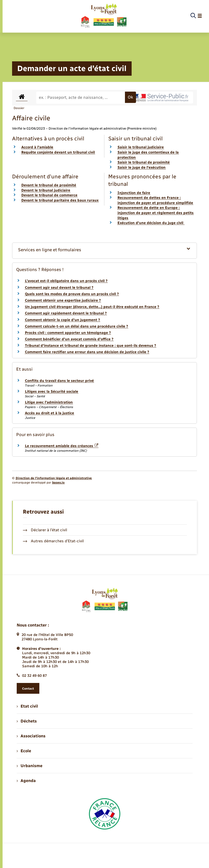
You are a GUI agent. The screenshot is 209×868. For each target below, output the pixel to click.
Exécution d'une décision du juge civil (151, 223)
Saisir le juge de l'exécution (142, 167)
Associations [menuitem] (31, 736)
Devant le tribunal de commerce (49, 195)
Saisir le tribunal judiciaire (141, 147)
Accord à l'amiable (37, 147)
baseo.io (58, 483)
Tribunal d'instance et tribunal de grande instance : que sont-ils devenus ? (90, 346)
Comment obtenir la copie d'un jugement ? (62, 320)
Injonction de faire (134, 193)
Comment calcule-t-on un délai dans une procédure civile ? (76, 326)
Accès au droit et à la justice (49, 413)
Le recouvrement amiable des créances (62, 446)
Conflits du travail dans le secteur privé (59, 381)
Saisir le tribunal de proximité (144, 162)
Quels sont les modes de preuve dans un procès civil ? (72, 294)
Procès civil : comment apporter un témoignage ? (68, 333)
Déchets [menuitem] (27, 721)
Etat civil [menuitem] (27, 706)
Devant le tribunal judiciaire (46, 190)
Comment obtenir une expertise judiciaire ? (63, 300)
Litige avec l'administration (49, 402)
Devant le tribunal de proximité (49, 185)
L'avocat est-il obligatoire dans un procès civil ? (66, 281)
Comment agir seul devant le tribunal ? (59, 288)
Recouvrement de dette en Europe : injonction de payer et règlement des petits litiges (156, 213)
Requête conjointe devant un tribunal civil (58, 152)
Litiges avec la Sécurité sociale (52, 392)
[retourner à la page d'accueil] (103, 16)
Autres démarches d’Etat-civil (53, 541)
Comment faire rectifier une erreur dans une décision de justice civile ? (87, 352)
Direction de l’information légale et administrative (54, 478)
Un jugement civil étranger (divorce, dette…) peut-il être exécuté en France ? (92, 307)
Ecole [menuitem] (24, 751)
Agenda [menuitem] (26, 781)
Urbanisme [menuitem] (30, 766)
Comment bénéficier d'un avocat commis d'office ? (69, 339)
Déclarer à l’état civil (45, 530)
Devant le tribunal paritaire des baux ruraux (60, 200)
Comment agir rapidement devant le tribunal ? (66, 313)
